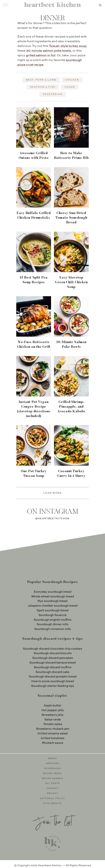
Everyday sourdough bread (53, 592)
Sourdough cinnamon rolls (53, 629)
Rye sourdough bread (52, 601)
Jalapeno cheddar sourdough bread (52, 606)
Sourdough (52, 769)
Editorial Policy (52, 798)
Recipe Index (52, 774)
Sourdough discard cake (52, 672)
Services (53, 764)
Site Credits (53, 803)
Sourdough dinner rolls (53, 624)
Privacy (52, 793)
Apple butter (52, 706)
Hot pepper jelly (53, 710)
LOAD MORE (53, 493)
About (52, 758)
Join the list (52, 821)
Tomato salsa (53, 724)
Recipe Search (53, 779)
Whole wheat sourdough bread (53, 597)
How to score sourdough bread (53, 681)
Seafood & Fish (43, 87)
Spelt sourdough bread (52, 610)
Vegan (70, 87)
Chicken (72, 80)
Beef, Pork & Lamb (41, 80)
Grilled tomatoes (53, 738)
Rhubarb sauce (53, 743)
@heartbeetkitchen (52, 519)
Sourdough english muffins (53, 620)
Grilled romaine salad (52, 734)
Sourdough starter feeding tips (53, 686)
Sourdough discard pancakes (53, 658)
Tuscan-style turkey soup (68, 46)
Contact (52, 788)
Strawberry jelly (52, 715)
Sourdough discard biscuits (53, 653)
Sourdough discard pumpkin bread (53, 677)
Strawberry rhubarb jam (53, 729)
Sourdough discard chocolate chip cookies (52, 649)
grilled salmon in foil (41, 55)
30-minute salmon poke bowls (48, 51)
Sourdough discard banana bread (52, 663)
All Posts (53, 783)
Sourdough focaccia (52, 615)
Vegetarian (52, 94)
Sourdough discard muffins (53, 667)
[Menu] (6, 5)
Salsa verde (53, 720)
